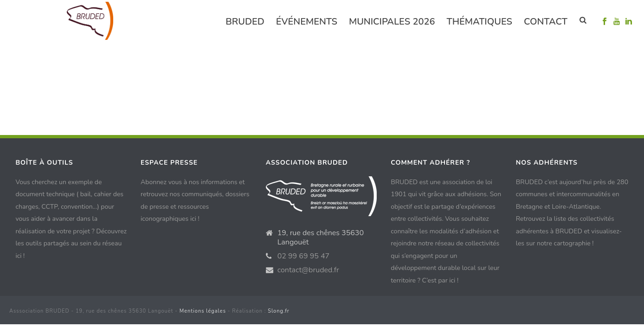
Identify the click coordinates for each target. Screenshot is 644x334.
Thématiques (479, 22)
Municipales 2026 (392, 22)
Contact (546, 22)
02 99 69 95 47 (300, 256)
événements (307, 22)
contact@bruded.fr (304, 270)
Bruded (245, 22)
